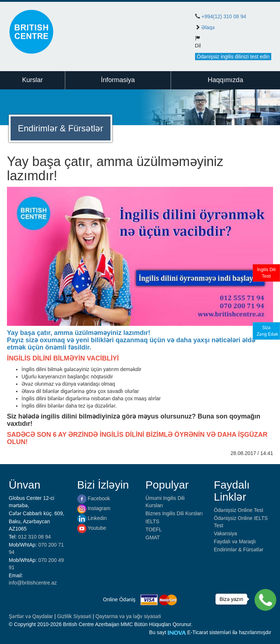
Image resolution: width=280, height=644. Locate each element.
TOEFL (154, 529)
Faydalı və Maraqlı (235, 541)
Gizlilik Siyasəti (75, 616)
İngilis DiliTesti (266, 273)
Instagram (94, 508)
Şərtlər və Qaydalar (32, 616)
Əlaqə (208, 27)
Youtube (92, 528)
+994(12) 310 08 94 (224, 16)
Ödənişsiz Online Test (239, 510)
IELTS (152, 521)
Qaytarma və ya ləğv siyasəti (128, 616)
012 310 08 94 (35, 537)
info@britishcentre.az (33, 583)
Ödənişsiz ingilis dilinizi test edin (233, 57)
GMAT (153, 537)
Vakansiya (226, 533)
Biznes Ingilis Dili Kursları (174, 513)
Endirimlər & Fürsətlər (239, 549)
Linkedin (92, 518)
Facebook (94, 498)
